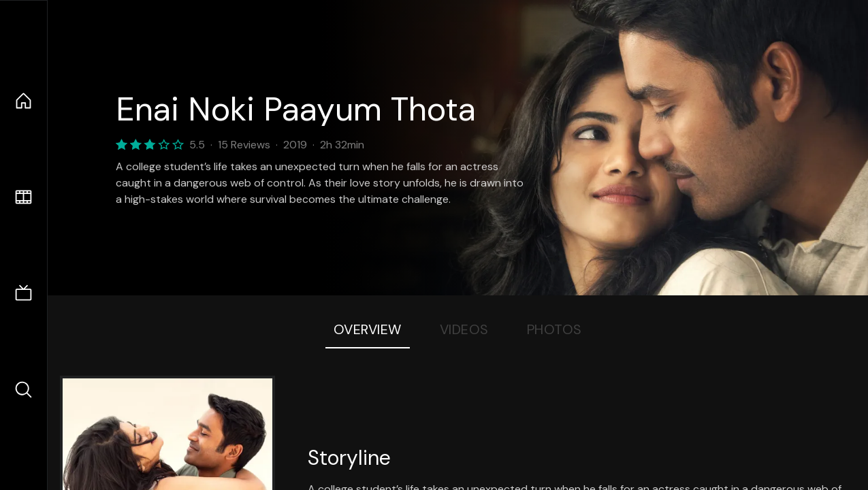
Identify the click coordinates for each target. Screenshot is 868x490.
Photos (554, 329)
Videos (464, 329)
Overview (368, 329)
